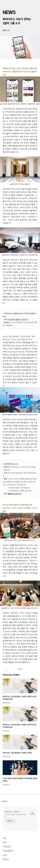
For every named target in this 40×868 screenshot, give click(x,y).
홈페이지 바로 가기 (15, 494)
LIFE (5, 855)
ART (5, 842)
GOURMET (8, 851)
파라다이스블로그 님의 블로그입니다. (16, 815)
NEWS (9, 12)
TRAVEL (7, 847)
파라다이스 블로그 (12, 812)
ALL (5, 838)
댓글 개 (5, 801)
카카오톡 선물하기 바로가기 (18, 319)
